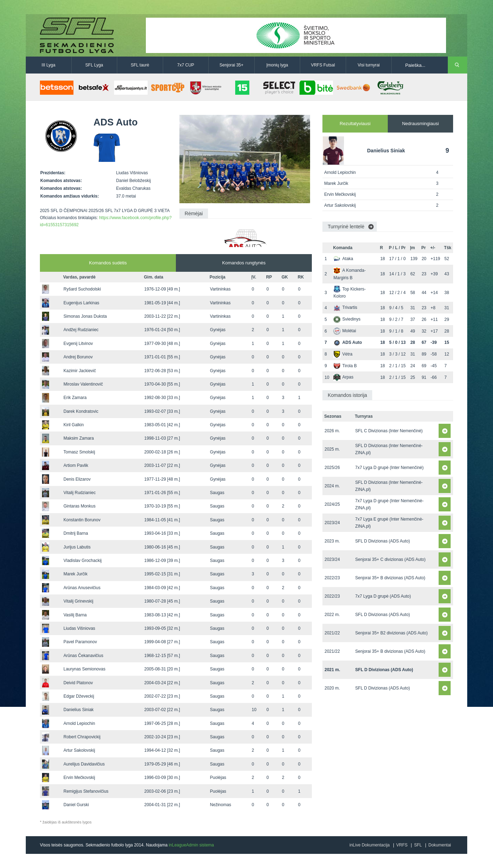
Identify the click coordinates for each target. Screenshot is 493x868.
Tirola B (345, 366)
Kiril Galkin (74, 425)
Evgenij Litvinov (78, 344)
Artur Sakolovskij (79, 750)
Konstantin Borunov (82, 520)
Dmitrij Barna (76, 533)
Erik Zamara (75, 398)
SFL (418, 845)
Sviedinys (347, 319)
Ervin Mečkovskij (79, 778)
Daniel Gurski (76, 805)
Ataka (343, 259)
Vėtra (343, 354)
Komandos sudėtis (108, 263)
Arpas (343, 377)
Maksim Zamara (79, 438)
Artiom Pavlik (76, 465)
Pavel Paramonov (80, 642)
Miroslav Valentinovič (83, 384)
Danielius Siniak (79, 710)
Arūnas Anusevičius (82, 588)
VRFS (402, 845)
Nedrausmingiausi (420, 124)
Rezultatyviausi (355, 124)
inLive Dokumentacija (369, 845)
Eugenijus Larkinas (81, 303)
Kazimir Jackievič (80, 371)
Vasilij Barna (75, 615)
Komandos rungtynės (244, 263)
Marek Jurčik (76, 574)
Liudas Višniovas (79, 628)
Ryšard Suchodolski (82, 289)
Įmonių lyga (277, 65)
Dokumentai (440, 845)
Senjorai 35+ (232, 65)
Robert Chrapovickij (82, 737)
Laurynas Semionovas (85, 669)
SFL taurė (140, 65)
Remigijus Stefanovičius (86, 791)
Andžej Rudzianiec (81, 330)
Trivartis (345, 307)
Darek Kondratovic (81, 411)
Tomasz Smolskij (79, 452)
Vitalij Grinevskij (78, 601)
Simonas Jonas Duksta (85, 316)
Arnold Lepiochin (79, 723)
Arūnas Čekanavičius (84, 656)
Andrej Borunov (78, 357)
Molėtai (345, 331)
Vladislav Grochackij (83, 561)
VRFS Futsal (323, 65)
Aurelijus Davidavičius (84, 764)
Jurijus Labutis (77, 547)
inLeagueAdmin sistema (191, 845)
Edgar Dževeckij (79, 696)
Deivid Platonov (78, 683)
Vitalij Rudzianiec (80, 493)
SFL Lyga (94, 65)
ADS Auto (348, 342)
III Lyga (49, 65)
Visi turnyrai (369, 65)
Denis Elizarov (77, 479)
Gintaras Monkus (80, 506)
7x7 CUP (186, 65)
